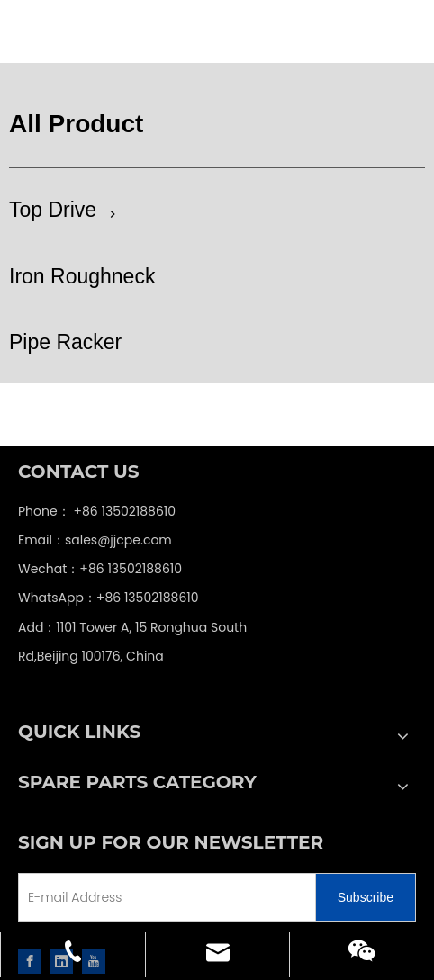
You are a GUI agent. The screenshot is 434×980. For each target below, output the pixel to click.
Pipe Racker (65, 342)
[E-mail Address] (141, 897)
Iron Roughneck (82, 276)
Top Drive (53, 210)
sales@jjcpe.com (118, 540)
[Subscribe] (366, 897)
